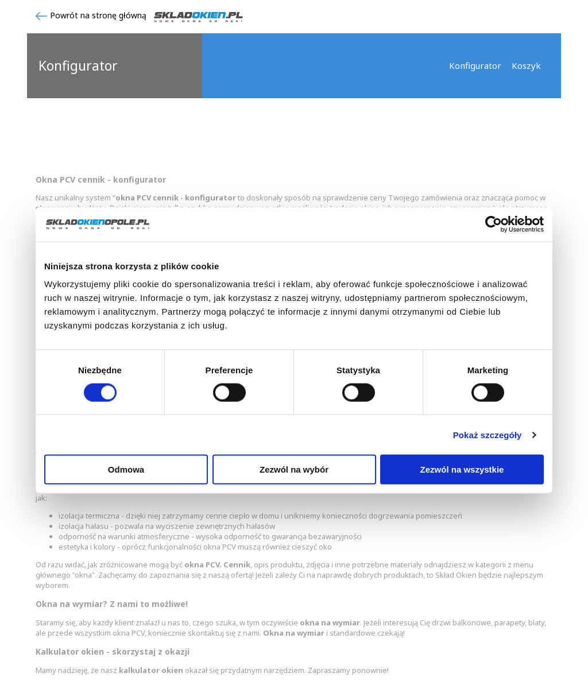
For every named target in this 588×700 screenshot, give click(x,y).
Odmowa (126, 469)
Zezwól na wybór (294, 469)
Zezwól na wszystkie (462, 469)
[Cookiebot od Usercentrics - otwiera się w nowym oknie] (494, 224)
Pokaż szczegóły (488, 434)
